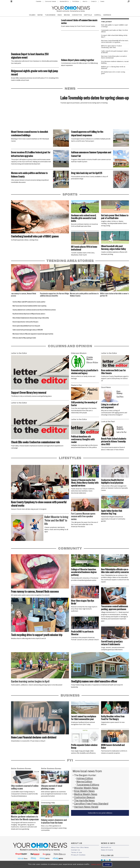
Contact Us (94, 1)
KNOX (60, 15)
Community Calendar (50, 1)
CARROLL (98, 15)
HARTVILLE (88, 15)
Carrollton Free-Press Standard (91, 804)
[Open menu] (11, 1)
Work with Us (106, 847)
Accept (107, 864)
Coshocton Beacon (85, 797)
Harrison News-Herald (86, 807)
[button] (125, 280)
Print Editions (76, 1)
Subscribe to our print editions (100, 813)
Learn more (96, 864)
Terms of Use (76, 852)
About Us (85, 1)
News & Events (107, 850)
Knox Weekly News (84, 791)
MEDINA (67, 15)
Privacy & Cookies (78, 855)
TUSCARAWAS (50, 15)
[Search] (129, 1)
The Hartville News (84, 801)
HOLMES (32, 15)
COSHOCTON (77, 15)
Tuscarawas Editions (88, 785)
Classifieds (38, 1)
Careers (102, 1)
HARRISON (107, 15)
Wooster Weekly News (86, 788)
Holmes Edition (85, 778)
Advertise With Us (64, 1)
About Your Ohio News (80, 847)
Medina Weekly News (86, 794)
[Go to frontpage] (71, 8)
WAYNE (40, 15)
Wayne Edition (84, 782)
